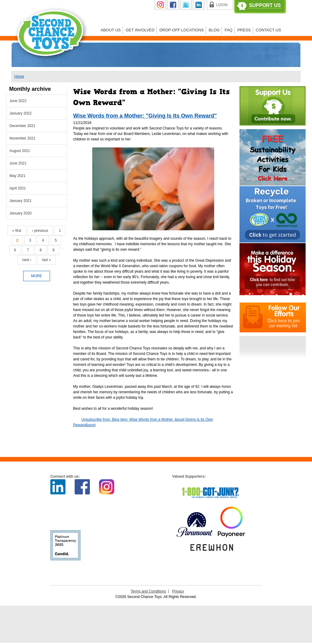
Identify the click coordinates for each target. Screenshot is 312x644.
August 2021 (20, 151)
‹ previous (40, 231)
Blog (214, 30)
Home (19, 76)
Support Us (265, 5)
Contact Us (268, 30)
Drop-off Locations (182, 30)
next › (27, 260)
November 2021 (22, 138)
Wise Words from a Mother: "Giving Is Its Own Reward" (145, 116)
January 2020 (21, 213)
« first (17, 231)
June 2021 (18, 163)
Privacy (178, 591)
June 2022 (18, 101)
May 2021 (18, 176)
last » (46, 260)
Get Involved (140, 30)
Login (222, 5)
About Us (111, 30)
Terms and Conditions (148, 591)
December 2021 (22, 126)
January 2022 (21, 113)
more (37, 276)
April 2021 (18, 188)
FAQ (229, 30)
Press (244, 30)
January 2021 (21, 201)
